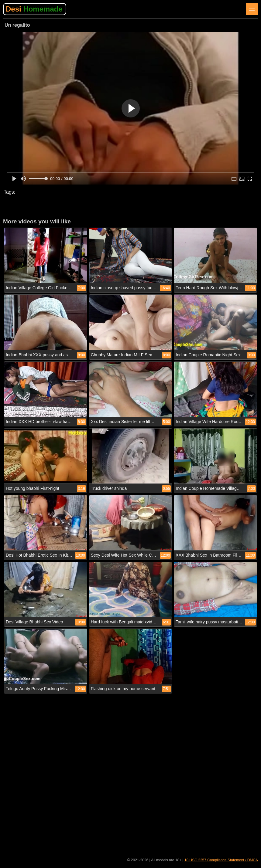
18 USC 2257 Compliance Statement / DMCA (221, 860)
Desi (34, 9)
